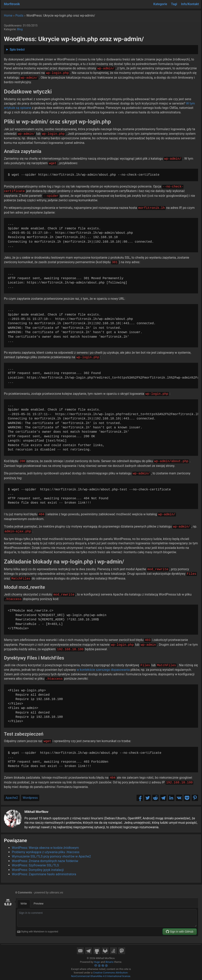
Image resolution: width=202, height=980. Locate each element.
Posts (19, 16)
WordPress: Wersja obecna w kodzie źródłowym (45, 848)
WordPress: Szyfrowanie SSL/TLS (35, 865)
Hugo (97, 962)
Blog (20, 29)
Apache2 (12, 798)
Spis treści (17, 49)
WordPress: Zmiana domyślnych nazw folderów (45, 861)
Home (8, 16)
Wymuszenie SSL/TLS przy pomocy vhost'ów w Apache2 (51, 856)
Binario (110, 962)
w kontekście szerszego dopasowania (103, 670)
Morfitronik (12, 4)
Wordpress (30, 798)
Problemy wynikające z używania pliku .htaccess (46, 852)
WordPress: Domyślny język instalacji (38, 870)
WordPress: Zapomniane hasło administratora (44, 874)
